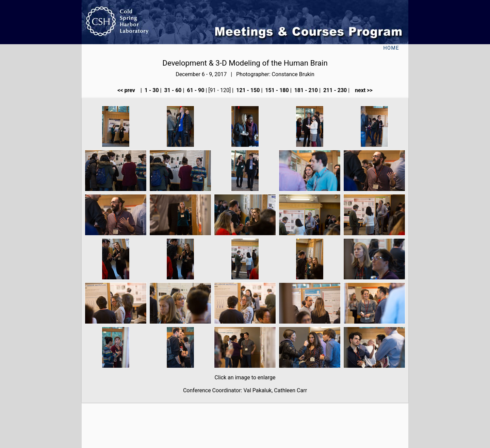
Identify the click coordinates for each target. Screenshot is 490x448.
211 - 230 (334, 90)
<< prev (128, 90)
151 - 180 (276, 90)
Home (391, 48)
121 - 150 (247, 90)
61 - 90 (195, 90)
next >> (362, 90)
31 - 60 (172, 90)
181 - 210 (305, 90)
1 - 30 (151, 90)
